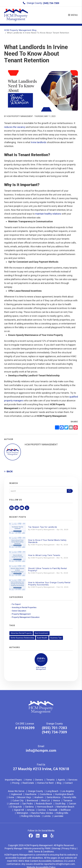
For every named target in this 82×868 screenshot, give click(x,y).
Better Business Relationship (22, 638)
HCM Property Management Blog (20, 30)
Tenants (50, 780)
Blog (59, 783)
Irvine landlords (39, 142)
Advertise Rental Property (21, 633)
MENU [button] (73, 15)
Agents (61, 780)
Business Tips (56, 638)
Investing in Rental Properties (24, 607)
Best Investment (42, 633)
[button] (12, 508)
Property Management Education (26, 617)
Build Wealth (42, 638)
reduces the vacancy (15, 127)
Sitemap (56, 848)
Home (29, 780)
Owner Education (19, 611)
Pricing (16, 783)
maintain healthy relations (48, 214)
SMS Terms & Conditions (41, 851)
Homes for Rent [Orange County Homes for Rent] (45, 783)
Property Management (21, 614)
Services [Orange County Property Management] (73, 780)
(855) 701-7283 (54, 728)
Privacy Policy (69, 848)
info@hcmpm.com (41, 751)
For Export (16, 604)
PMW (48, 848)
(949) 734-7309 (51, 3)
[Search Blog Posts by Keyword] (38, 491)
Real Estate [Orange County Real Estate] (28, 783)
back (8, 471)
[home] (16, 15)
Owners (39, 780)
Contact (69, 783)
